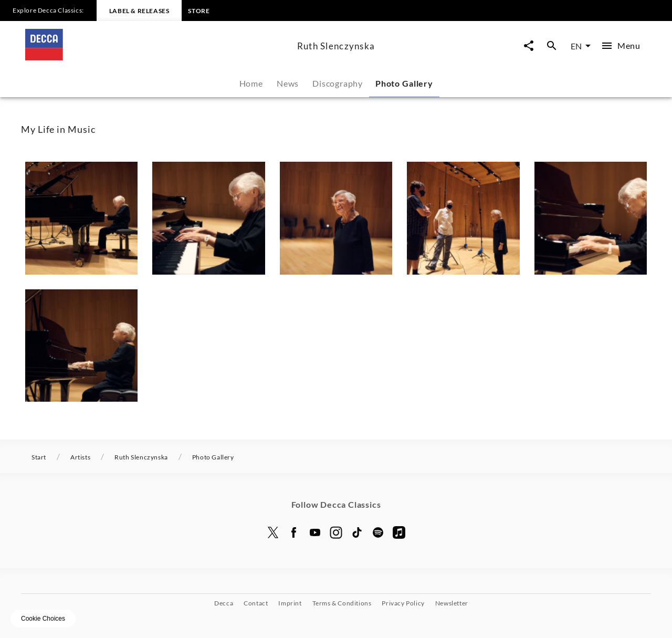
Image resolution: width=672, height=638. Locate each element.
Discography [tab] (338, 83)
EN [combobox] (576, 46)
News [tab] (288, 83)
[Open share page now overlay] (529, 46)
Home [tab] (251, 83)
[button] (81, 218)
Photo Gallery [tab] (404, 83)
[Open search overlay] (552, 46)
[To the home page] (157, 57)
